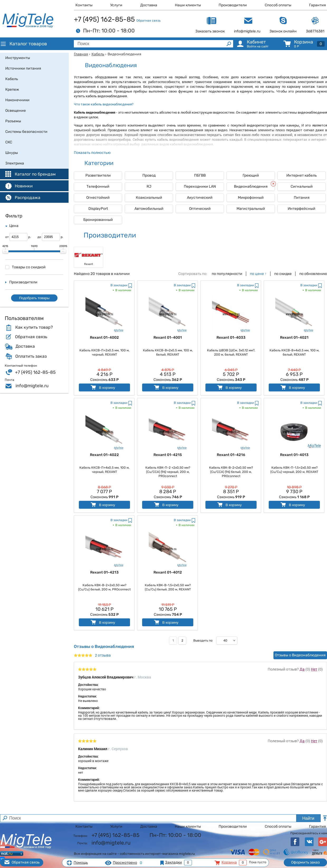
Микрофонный (251, 198)
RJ (149, 186)
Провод (149, 175)
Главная (81, 54)
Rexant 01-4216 (231, 455)
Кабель (98, 54)
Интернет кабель (302, 175)
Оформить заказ (305, 862)
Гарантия (318, 5)
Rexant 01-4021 (294, 338)
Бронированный (98, 220)
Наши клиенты (188, 5)
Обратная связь (148, 21)
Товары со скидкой (25, 267)
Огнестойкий (98, 198)
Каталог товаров (23, 44)
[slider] (6, 251)
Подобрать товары (34, 298)
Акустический (200, 198)
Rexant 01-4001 (168, 338)
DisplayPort (98, 209)
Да (302, 669)
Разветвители (98, 175)
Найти (308, 818)
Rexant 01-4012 (168, 572)
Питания (302, 198)
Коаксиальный (149, 198)
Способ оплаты (278, 5)
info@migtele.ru (32, 386)
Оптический (200, 209)
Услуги (116, 5)
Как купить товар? (34, 327)
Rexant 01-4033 (231, 338)
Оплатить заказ (31, 356)
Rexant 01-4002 (104, 338)
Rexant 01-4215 (168, 455)
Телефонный (98, 186)
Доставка (149, 5)
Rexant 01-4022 (104, 455)
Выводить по (203, 641)
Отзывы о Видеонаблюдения (300, 655)
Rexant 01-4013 (294, 455)
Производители (233, 5)
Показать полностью (92, 152)
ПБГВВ (200, 175)
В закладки (119, 285)
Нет (314, 669)
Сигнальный (302, 186)
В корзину (102, 387)
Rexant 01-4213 (104, 572)
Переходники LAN (200, 186)
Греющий (251, 175)
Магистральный (251, 209)
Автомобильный (149, 209)
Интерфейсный (302, 209)
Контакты (84, 5)
